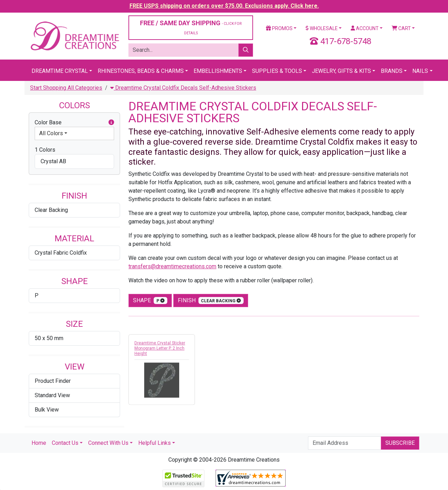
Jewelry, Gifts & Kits (341, 71)
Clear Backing (51, 210)
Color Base (74, 123)
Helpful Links (155, 443)
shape (150, 301)
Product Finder (53, 381)
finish (211, 301)
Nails (420, 71)
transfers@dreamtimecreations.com (172, 266)
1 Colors (45, 150)
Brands (392, 71)
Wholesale (322, 28)
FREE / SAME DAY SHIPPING (191, 27)
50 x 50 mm (49, 338)
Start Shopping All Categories (66, 88)
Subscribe (400, 443)
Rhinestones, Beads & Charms (141, 71)
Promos (279, 28)
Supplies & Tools (277, 71)
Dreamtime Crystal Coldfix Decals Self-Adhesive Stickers (183, 88)
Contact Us (65, 443)
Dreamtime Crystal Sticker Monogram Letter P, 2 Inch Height (160, 350)
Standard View (52, 395)
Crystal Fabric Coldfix (61, 253)
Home (39, 443)
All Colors (51, 133)
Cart (401, 28)
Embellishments (218, 71)
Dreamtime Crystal (60, 71)
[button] (111, 123)
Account (365, 28)
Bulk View (47, 410)
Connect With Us (108, 443)
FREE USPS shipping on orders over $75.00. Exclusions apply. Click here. (224, 6)
